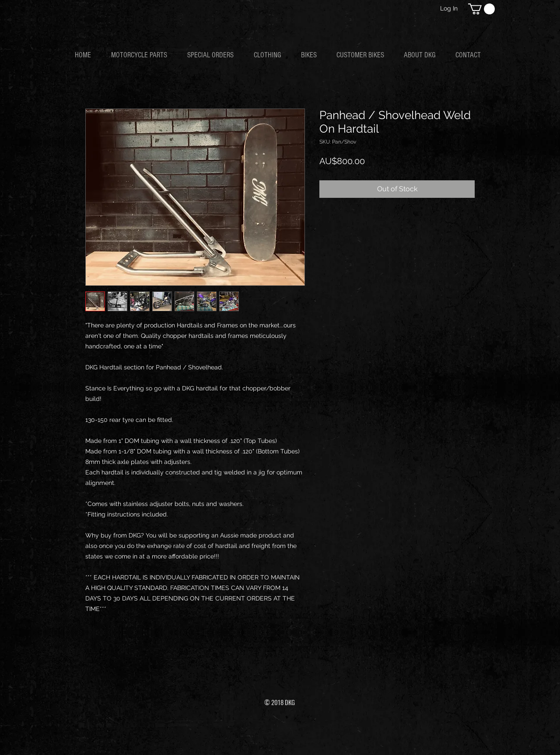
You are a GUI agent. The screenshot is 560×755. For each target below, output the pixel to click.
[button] (481, 9)
